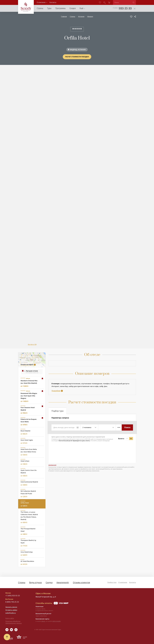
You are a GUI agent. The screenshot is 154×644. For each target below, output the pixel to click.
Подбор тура (112, 582)
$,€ (131, 439)
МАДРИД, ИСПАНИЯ (78, 50)
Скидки (49, 582)
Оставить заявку (11, 610)
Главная (64, 17)
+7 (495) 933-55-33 (13, 596)
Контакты (133, 582)
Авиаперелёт (63, 582)
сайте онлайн (56, 621)
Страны (73, 17)
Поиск (127, 427)
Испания (81, 17)
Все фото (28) (32, 344)
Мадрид (90, 17)
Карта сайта (10, 618)
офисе (43, 621)
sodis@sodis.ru (11, 613)
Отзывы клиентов (81, 582)
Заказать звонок (11, 607)
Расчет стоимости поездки (77, 57)
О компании (41, 2)
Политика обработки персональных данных (14, 622)
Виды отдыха (35, 582)
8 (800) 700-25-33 (12, 602)
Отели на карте (27, 364)
